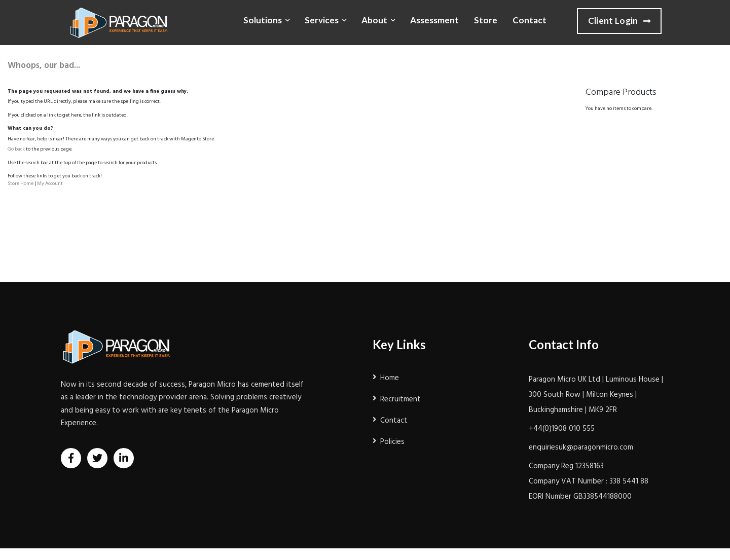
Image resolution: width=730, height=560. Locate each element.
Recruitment (400, 399)
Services (322, 20)
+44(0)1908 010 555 (562, 429)
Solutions (263, 20)
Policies (392, 442)
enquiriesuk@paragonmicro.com (581, 447)
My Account (50, 183)
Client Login (619, 21)
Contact (530, 20)
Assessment (434, 20)
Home (390, 378)
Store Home (21, 183)
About (374, 20)
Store (486, 20)
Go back (16, 149)
